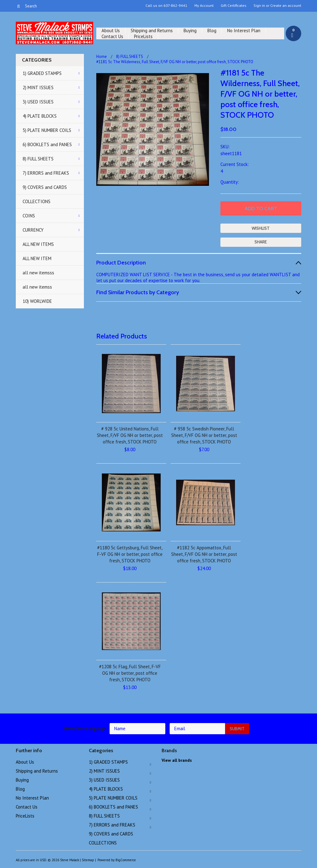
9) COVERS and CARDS (45, 187)
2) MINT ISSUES (38, 87)
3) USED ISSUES (38, 102)
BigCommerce (126, 860)
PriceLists (143, 36)
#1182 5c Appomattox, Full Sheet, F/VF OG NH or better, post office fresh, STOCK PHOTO (204, 554)
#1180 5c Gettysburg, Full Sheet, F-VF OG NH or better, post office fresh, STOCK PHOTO (130, 554)
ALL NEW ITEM (37, 258)
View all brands (177, 760)
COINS (29, 216)
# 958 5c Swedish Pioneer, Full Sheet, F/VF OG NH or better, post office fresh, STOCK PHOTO (204, 435)
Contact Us (112, 36)
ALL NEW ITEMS (38, 244)
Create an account (286, 6)
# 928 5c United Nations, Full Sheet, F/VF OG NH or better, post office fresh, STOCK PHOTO (130, 435)
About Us (111, 31)
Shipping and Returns (152, 31)
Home (102, 57)
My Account (204, 6)
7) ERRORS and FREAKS (46, 173)
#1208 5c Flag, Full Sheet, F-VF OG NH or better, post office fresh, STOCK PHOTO (130, 673)
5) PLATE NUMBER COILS (47, 130)
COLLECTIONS (37, 201)
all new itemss (37, 287)
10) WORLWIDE (37, 301)
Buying (190, 31)
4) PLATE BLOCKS (40, 116)
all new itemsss (38, 273)
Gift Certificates (234, 6)
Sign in (259, 6)
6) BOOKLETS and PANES (47, 144)
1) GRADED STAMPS (42, 73)
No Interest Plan (244, 31)
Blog (212, 31)
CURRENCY (33, 230)
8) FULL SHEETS (38, 159)
